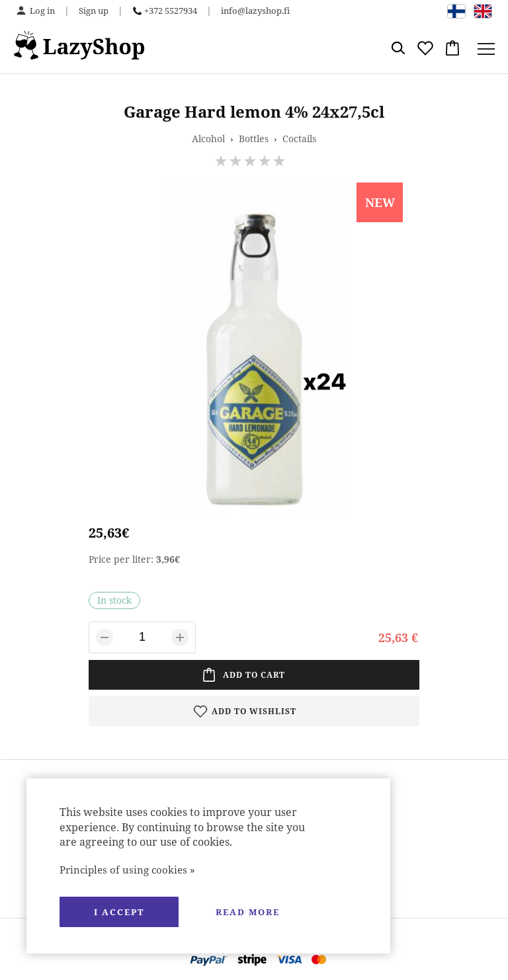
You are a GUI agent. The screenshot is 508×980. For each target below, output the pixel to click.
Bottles (254, 139)
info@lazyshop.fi (255, 11)
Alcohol (208, 139)
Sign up (94, 11)
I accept (119, 912)
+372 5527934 (171, 11)
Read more (248, 912)
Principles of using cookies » (127, 870)
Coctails (299, 139)
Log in (42, 11)
